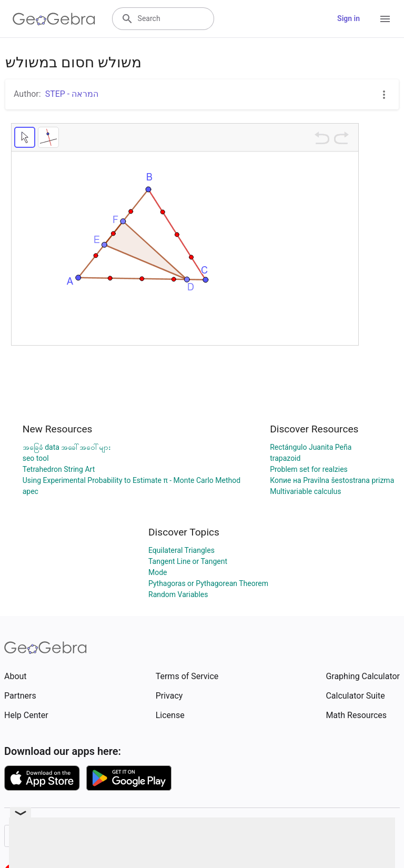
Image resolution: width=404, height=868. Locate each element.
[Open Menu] (385, 19)
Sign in (349, 18)
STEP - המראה (72, 94)
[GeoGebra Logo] (54, 19)
